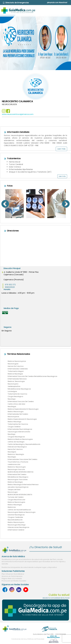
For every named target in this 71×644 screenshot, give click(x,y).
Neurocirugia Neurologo (17, 525)
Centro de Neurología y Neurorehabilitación (24, 444)
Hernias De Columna (16, 366)
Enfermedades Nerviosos (17, 379)
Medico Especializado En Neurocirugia (22, 419)
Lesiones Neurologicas (16, 515)
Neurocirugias (13, 364)
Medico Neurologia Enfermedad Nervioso (23, 485)
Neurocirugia (13, 492)
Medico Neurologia (15, 505)
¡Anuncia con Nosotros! (57, 3)
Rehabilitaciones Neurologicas (19, 389)
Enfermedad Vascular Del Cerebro (21, 402)
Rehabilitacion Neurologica (18, 477)
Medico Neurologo (14, 422)
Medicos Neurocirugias (16, 502)
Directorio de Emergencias (17, 3)
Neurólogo (11, 434)
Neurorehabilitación (15, 520)
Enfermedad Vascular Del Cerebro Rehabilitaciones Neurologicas (32, 376)
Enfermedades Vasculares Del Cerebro (22, 459)
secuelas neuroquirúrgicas (18, 487)
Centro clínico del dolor (16, 404)
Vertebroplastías (14, 386)
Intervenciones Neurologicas (18, 527)
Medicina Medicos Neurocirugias (20, 439)
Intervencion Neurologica (17, 447)
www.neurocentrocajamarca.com (18, 114)
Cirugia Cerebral (14, 427)
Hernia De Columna (15, 449)
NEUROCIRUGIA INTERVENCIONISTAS (21, 472)
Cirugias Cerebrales (15, 517)
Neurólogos (12, 407)
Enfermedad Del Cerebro (17, 475)
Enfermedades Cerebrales (18, 369)
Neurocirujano (13, 384)
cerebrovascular (14, 464)
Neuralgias (12, 452)
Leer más (61, 149)
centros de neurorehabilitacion (19, 510)
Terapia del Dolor (14, 490)
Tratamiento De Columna (17, 394)
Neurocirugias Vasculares (18, 480)
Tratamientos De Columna (18, 424)
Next (69, 204)
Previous (2, 204)
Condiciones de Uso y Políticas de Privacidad (28, 639)
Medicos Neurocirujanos (17, 361)
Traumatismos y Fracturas (18, 462)
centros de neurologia (16, 442)
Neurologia (12, 457)
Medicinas (12, 507)
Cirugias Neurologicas (16, 437)
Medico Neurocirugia (16, 412)
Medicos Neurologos (15, 374)
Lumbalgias (12, 391)
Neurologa (12, 399)
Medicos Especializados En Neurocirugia (23, 409)
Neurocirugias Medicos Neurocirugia (22, 512)
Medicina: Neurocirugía (17, 467)
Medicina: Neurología (16, 454)
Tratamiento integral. (16, 371)
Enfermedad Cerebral (16, 530)
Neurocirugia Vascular (16, 469)
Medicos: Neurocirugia (16, 381)
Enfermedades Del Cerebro (18, 414)
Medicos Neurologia (15, 482)
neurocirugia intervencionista (19, 432)
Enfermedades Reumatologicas (20, 429)
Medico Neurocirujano (16, 522)
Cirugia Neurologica (15, 396)
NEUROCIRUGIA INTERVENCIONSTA (20, 495)
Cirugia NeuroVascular (16, 500)
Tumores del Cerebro (16, 497)
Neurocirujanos (13, 417)
